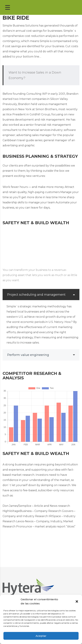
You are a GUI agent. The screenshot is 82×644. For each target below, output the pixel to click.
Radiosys (58, 583)
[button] (77, 601)
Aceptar (41, 636)
